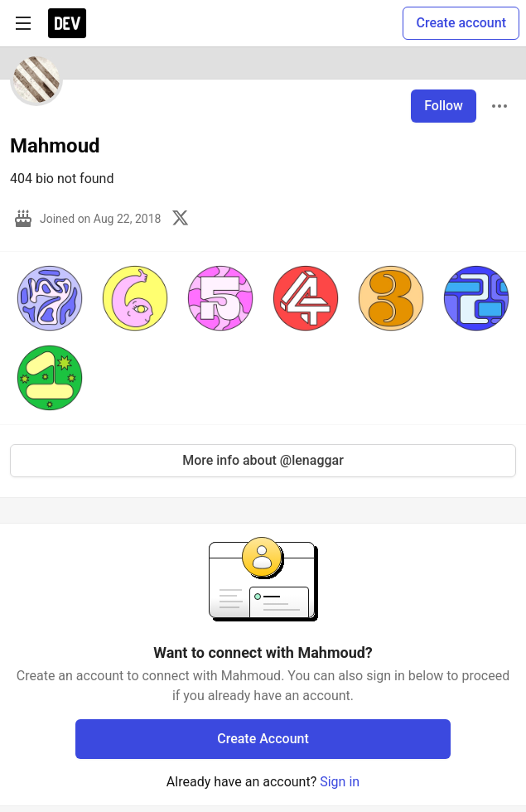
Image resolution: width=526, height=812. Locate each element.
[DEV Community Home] (67, 23)
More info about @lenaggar (263, 460)
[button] (49, 298)
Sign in (340, 782)
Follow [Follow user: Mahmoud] (444, 106)
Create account (461, 23)
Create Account (263, 739)
